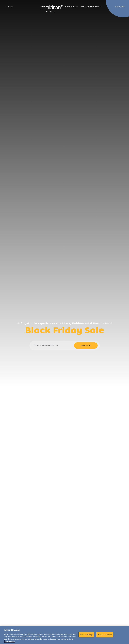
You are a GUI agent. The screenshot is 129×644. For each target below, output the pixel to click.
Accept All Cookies (105, 635)
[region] (64, 635)
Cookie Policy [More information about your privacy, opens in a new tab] (10, 641)
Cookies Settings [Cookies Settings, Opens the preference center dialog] (86, 635)
